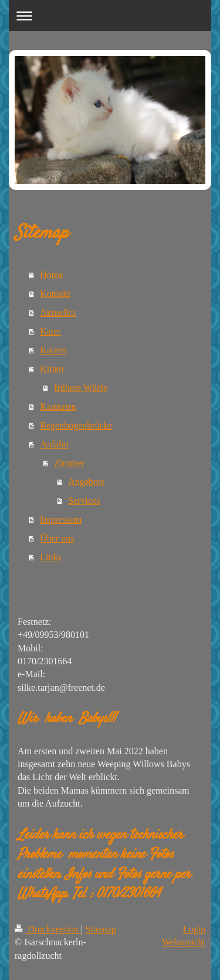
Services (84, 501)
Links (50, 557)
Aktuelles (58, 312)
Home (51, 275)
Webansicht (184, 942)
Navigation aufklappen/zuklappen (110, 16)
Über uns (57, 538)
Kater (50, 331)
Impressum (61, 519)
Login (194, 929)
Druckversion (48, 929)
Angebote (86, 482)
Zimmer (69, 463)
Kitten (52, 369)
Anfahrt (55, 444)
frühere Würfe (81, 388)
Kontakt (55, 294)
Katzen (53, 350)
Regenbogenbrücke (76, 425)
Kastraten (58, 407)
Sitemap (100, 929)
